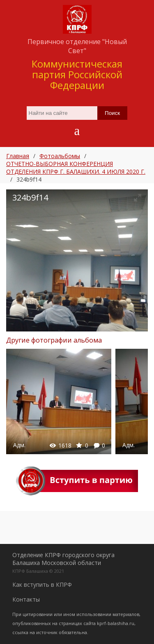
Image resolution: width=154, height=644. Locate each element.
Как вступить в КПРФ (42, 584)
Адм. (19, 445)
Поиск (112, 113)
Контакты (26, 599)
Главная (18, 156)
